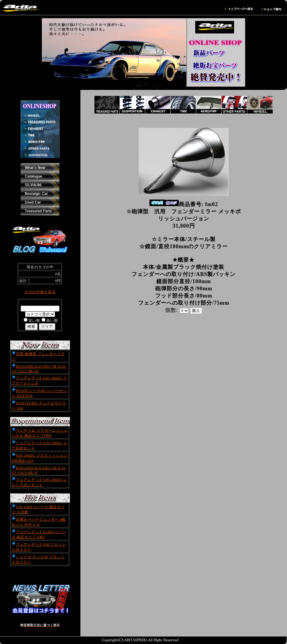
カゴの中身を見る (40, 292)
